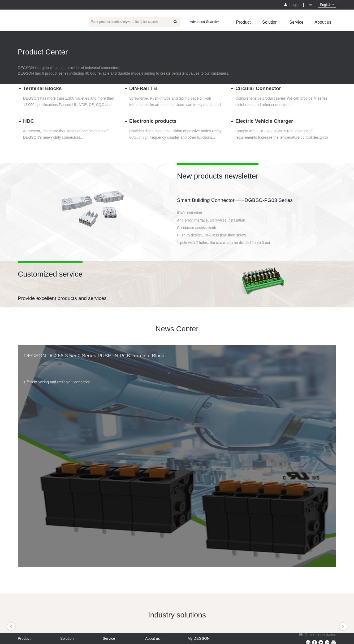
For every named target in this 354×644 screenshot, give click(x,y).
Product (243, 22)
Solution (270, 22)
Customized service (50, 274)
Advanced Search (204, 22)
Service (296, 22)
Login (292, 5)
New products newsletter (218, 176)
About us (323, 22)
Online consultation (317, 635)
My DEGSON (199, 638)
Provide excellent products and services (62, 298)
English (327, 5)
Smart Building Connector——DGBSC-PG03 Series (235, 200)
